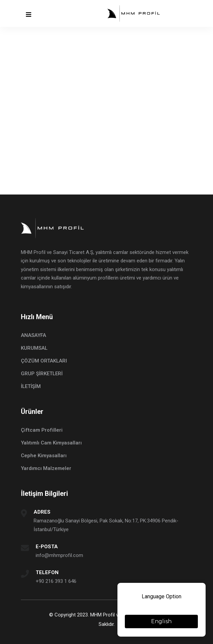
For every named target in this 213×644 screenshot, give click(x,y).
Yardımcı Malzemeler (46, 468)
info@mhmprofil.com (59, 555)
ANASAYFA (33, 335)
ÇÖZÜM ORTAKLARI (44, 361)
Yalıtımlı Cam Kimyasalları (51, 443)
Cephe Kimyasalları (44, 456)
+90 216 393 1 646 (56, 581)
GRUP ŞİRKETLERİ (42, 374)
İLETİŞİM (31, 386)
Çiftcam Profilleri (42, 430)
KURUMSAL (34, 348)
